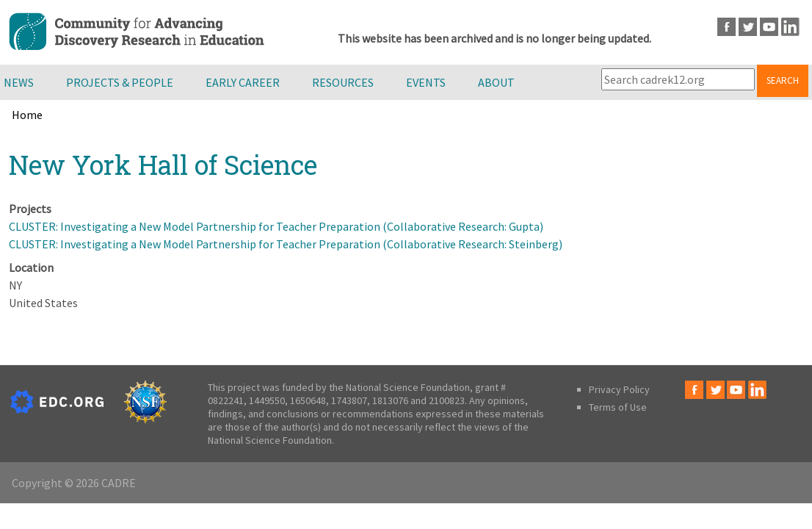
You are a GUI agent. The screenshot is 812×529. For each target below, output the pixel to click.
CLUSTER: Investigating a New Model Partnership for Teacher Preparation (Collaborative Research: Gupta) (276, 226)
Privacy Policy (619, 389)
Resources (343, 82)
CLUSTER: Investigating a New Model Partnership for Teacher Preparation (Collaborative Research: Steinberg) (286, 244)
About (496, 82)
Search (783, 80)
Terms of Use (618, 407)
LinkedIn (790, 27)
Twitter (748, 27)
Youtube (769, 27)
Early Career (243, 82)
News (19, 82)
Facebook (726, 27)
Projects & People (120, 82)
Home (27, 115)
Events (426, 82)
